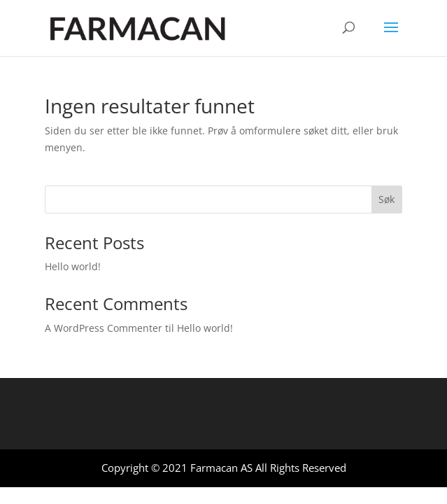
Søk (386, 199)
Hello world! (73, 266)
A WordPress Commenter (104, 328)
